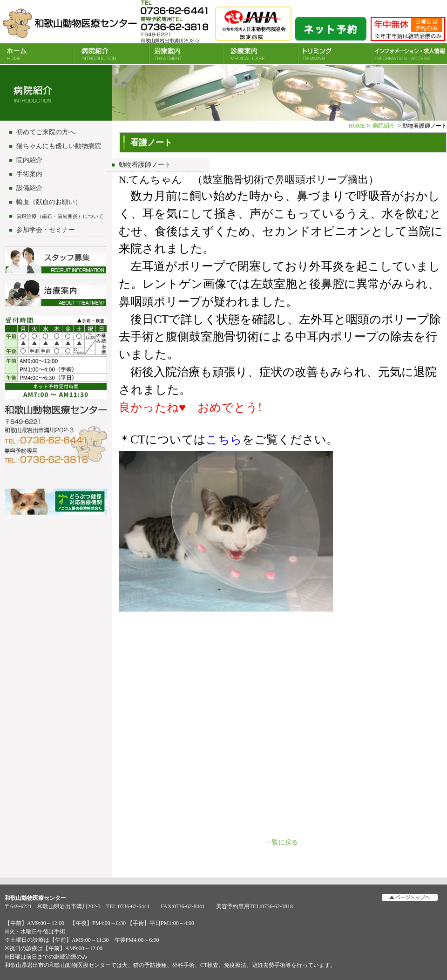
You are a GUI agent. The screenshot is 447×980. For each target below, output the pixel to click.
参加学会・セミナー (46, 230)
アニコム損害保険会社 (56, 503)
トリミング (335, 54)
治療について (56, 293)
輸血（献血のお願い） (49, 202)
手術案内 (29, 174)
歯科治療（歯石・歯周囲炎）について (60, 216)
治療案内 (186, 54)
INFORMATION (410, 54)
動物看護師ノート (145, 165)
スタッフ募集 (56, 260)
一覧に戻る (282, 842)
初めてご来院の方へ (46, 132)
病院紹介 (112, 54)
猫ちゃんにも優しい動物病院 (59, 146)
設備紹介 (29, 188)
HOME (37, 54)
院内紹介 (29, 160)
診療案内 (261, 54)
